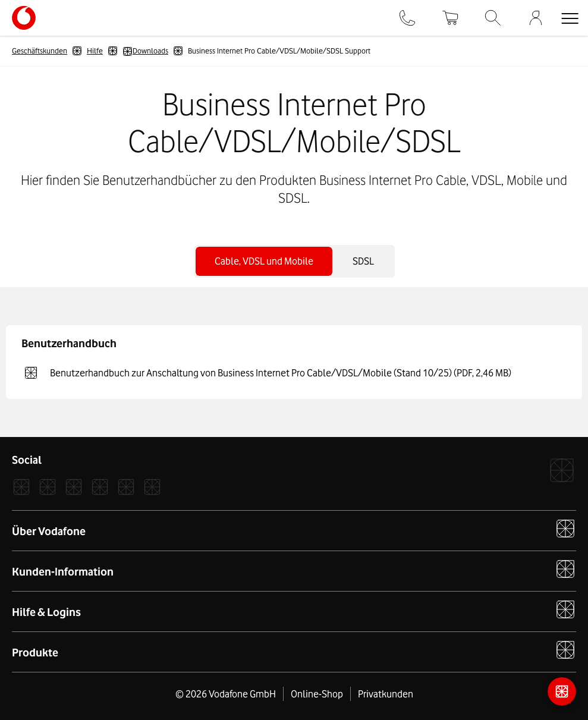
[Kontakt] (407, 18)
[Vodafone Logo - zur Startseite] (24, 11)
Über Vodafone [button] (294, 529)
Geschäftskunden (40, 51)
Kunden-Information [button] (294, 569)
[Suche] (493, 18)
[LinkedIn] (100, 487)
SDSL (363, 261)
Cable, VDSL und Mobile (264, 261)
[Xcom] (74, 487)
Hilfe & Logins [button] (294, 609)
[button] (570, 18)
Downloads (145, 51)
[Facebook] (21, 487)
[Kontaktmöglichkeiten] (562, 691)
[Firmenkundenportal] (536, 18)
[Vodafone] (562, 470)
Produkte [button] (294, 650)
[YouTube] (126, 487)
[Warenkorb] (450, 18)
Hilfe (95, 51)
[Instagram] (48, 487)
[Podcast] (152, 487)
